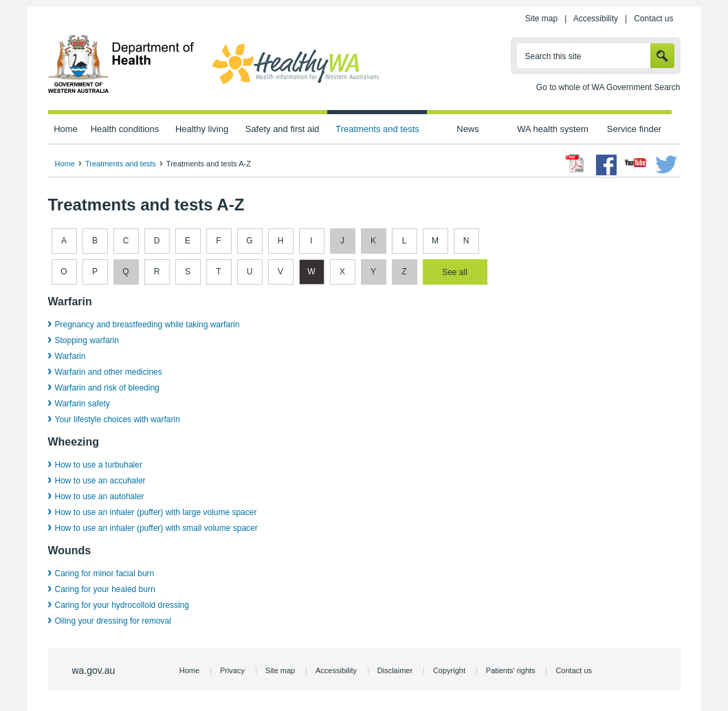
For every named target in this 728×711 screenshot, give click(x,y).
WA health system (552, 129)
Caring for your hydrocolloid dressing (122, 605)
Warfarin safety (82, 404)
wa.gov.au (94, 670)
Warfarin (70, 356)
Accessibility (596, 19)
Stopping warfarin (87, 340)
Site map (541, 19)
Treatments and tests (377, 129)
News (467, 129)
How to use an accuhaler (100, 481)
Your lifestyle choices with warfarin (118, 419)
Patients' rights (511, 670)
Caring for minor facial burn (105, 573)
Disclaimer (395, 670)
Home (66, 129)
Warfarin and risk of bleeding (107, 388)
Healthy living (202, 129)
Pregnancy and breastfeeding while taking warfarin (147, 325)
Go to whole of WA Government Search (608, 87)
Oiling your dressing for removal (113, 621)
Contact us (653, 19)
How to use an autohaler (100, 496)
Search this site (553, 56)
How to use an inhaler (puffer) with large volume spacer (156, 512)
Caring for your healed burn (105, 589)
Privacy (232, 670)
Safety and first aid (283, 129)
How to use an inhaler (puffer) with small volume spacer (156, 528)
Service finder (634, 129)
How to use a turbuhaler (99, 465)
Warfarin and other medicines (109, 372)
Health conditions (125, 129)
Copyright (449, 670)
